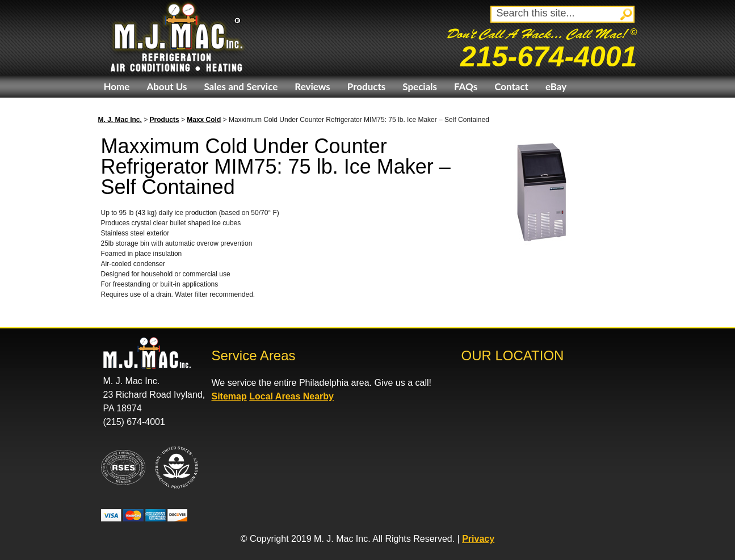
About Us (167, 87)
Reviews (312, 87)
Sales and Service (241, 87)
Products (366, 87)
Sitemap (229, 396)
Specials (420, 87)
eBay (556, 87)
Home (117, 87)
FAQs (466, 87)
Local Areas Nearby (291, 396)
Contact (511, 87)
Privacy (478, 539)
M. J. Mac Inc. (120, 120)
